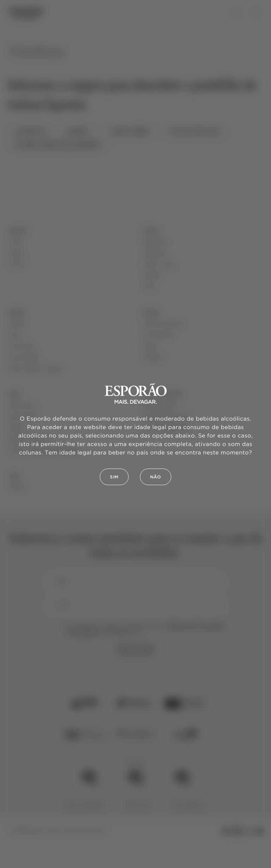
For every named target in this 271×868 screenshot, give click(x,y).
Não (156, 477)
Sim (114, 477)
